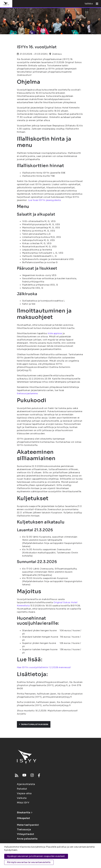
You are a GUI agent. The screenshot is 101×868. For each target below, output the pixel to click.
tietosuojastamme (27, 393)
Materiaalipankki (28, 825)
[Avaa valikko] (96, 4)
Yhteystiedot (26, 834)
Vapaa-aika (24, 793)
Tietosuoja (24, 830)
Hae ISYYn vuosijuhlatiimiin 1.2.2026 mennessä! (44, 667)
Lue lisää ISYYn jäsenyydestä (44, 200)
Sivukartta (25, 813)
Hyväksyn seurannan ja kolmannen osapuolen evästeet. (36, 856)
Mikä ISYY (23, 803)
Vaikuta (22, 798)
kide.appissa (55, 333)
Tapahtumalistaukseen (34, 724)
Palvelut (22, 789)
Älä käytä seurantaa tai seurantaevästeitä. (29, 862)
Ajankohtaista (26, 784)
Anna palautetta (27, 839)
